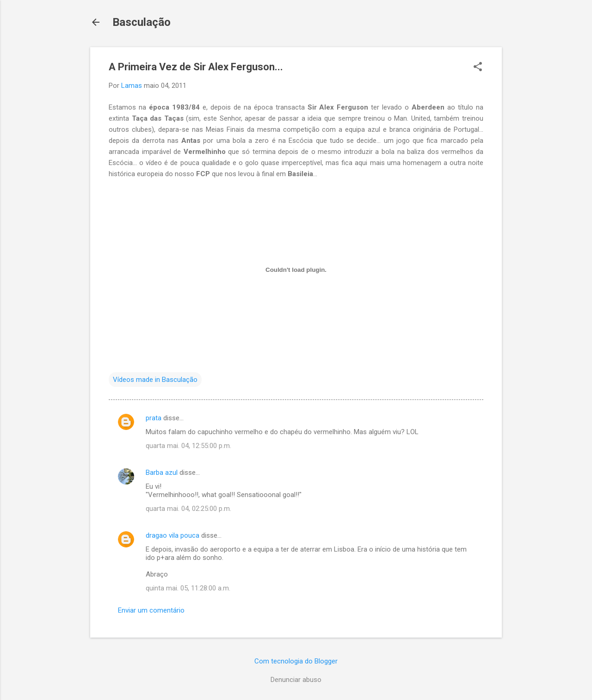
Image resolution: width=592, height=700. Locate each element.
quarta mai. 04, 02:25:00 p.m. (188, 509)
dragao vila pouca (173, 535)
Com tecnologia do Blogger (296, 661)
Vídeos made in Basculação (155, 380)
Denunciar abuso (296, 680)
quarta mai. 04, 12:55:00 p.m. (188, 446)
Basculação (142, 22)
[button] (478, 68)
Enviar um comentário (151, 610)
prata (154, 418)
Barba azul (162, 473)
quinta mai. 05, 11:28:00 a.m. (188, 588)
